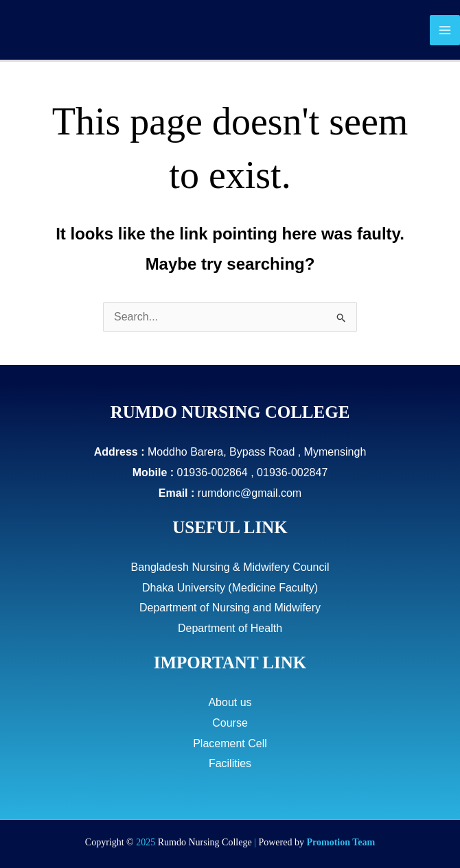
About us (230, 702)
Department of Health (230, 628)
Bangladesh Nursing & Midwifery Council (230, 567)
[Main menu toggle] (445, 30)
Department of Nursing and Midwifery (230, 608)
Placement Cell (230, 743)
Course (230, 723)
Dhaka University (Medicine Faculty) (230, 588)
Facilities (230, 763)
